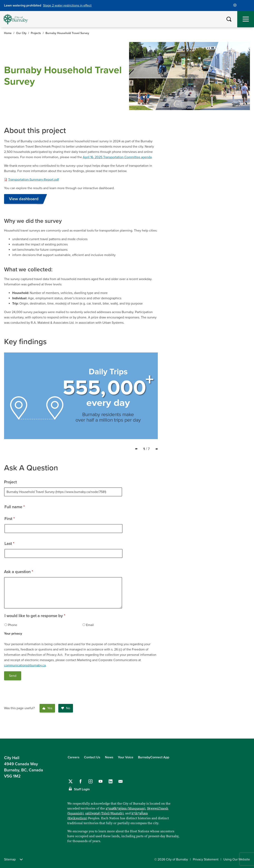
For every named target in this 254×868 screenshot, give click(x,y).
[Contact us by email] (120, 781)
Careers (74, 757)
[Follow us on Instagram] (91, 781)
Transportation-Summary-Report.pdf (34, 180)
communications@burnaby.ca (25, 665)
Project (10, 482)
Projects (36, 33)
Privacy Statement (206, 859)
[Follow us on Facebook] (81, 781)
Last (8, 544)
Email (90, 625)
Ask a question (17, 572)
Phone (13, 625)
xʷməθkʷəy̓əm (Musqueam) (125, 808)
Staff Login (82, 789)
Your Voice (126, 757)
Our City (21, 33)
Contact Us (92, 757)
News (109, 757)
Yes (47, 708)
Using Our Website (237, 859)
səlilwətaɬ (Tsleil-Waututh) (104, 813)
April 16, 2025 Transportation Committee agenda (117, 157)
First (8, 519)
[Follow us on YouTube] (100, 781)
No (66, 708)
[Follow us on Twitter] (71, 781)
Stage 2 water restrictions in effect (67, 6)
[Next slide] (157, 449)
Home (8, 33)
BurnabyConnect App (154, 757)
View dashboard (24, 199)
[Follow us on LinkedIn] (110, 781)
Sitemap (13, 859)
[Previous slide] (136, 449)
